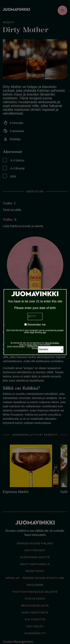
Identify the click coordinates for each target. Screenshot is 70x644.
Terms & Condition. (52, 343)
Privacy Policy (32, 345)
